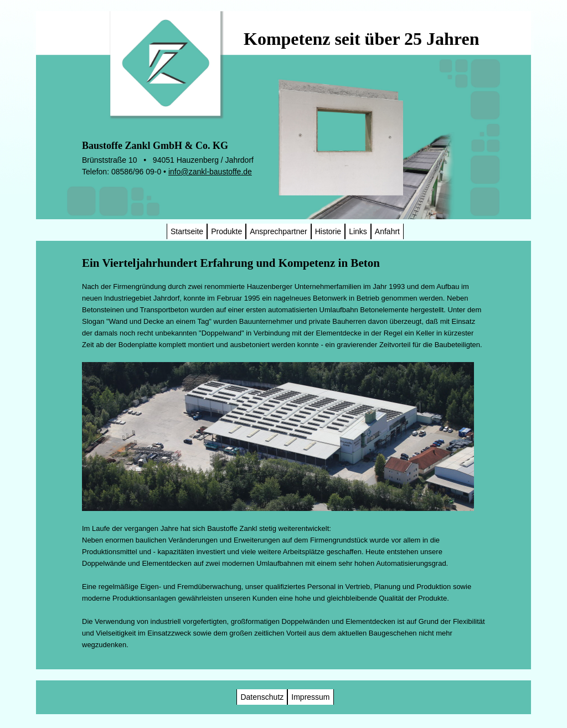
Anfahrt (387, 231)
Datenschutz (262, 697)
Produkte (226, 231)
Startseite (187, 231)
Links (358, 231)
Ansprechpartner (279, 231)
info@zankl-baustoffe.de (210, 172)
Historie (328, 231)
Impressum (310, 697)
